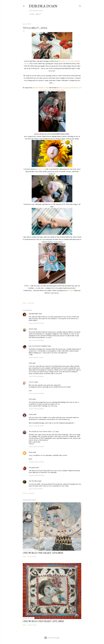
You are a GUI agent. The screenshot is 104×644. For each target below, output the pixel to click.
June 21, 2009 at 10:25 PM (36, 393)
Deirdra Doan (43, 6)
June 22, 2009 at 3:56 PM (36, 409)
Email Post (31, 303)
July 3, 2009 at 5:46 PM (36, 489)
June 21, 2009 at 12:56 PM (36, 340)
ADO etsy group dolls (66, 88)
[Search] (80, 6)
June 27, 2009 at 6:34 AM (36, 447)
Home (31, 14)
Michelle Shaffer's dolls (41, 88)
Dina (30, 363)
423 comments (32, 625)
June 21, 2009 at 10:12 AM (36, 323)
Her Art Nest (33, 481)
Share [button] (24, 303)
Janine (31, 329)
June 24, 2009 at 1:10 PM (36, 426)
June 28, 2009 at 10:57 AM (37, 475)
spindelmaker (34, 314)
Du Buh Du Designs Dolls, (56, 90)
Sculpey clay (41, 169)
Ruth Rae (70, 290)
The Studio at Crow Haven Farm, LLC (42, 432)
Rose (31, 452)
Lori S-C (32, 382)
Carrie (31, 414)
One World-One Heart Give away (43, 621)
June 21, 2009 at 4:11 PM (36, 357)
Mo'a (31, 399)
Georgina (32, 468)
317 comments (32, 557)
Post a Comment (29, 493)
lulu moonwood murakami (38, 346)
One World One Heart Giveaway (43, 553)
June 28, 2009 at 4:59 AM (36, 462)
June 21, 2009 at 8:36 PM (36, 376)
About (37, 14)
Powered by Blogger (52, 638)
